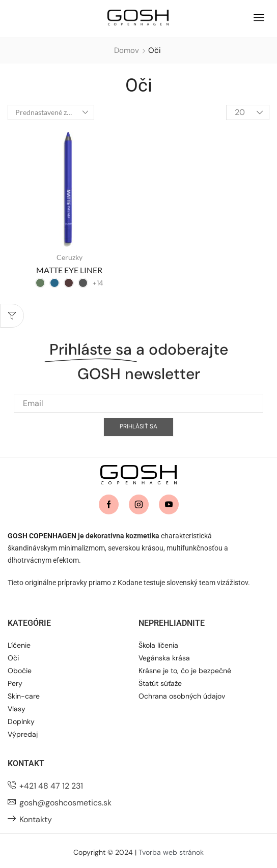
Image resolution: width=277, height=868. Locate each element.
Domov (127, 50)
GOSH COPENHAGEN (42, 536)
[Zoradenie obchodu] (51, 112)
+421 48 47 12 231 (51, 786)
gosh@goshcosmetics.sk (65, 803)
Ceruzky (70, 257)
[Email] (138, 421)
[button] (259, 16)
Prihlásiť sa (138, 445)
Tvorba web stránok (171, 852)
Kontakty (36, 819)
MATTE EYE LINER (69, 270)
